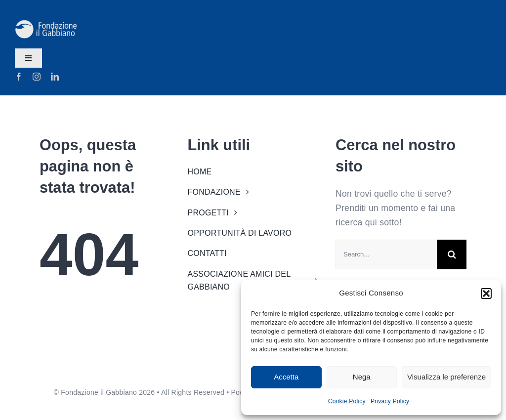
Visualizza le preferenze (446, 377)
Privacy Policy (390, 401)
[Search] (452, 254)
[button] (486, 294)
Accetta (286, 377)
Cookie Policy (347, 401)
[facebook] (19, 77)
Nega (362, 377)
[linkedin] (55, 77)
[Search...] (386, 254)
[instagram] (37, 77)
